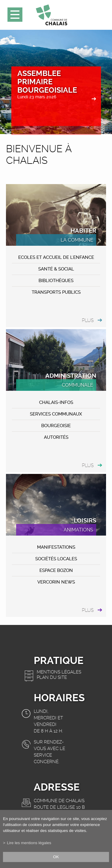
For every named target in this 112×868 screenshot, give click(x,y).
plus (88, 320)
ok (56, 857)
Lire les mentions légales (29, 843)
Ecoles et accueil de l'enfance (56, 257)
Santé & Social (56, 269)
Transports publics (56, 292)
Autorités (56, 437)
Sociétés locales (56, 559)
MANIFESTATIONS (56, 547)
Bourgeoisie (56, 426)
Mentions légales (59, 672)
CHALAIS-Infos (56, 402)
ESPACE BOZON (56, 570)
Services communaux (56, 414)
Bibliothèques (56, 281)
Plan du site (52, 677)
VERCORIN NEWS (56, 582)
